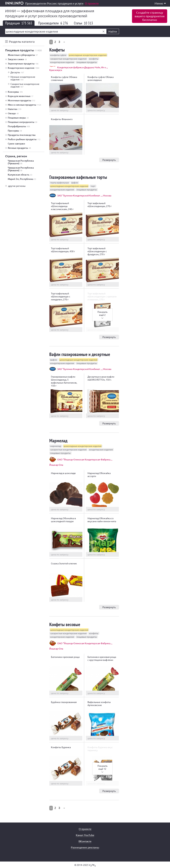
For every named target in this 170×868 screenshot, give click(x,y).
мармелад (56, 446)
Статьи (83, 23)
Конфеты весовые (65, 624)
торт (93, 186)
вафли (75, 183)
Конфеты (57, 50)
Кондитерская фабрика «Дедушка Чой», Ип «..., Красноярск (79, 69)
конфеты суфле (58, 55)
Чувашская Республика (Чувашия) (21, 162)
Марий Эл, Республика (22, 179)
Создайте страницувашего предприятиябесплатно (150, 16)
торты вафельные (60, 183)
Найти (113, 31)
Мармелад (58, 441)
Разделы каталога (22, 41)
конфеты (94, 59)
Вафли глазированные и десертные (80, 354)
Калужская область (20, 175)
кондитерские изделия (62, 62)
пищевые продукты (87, 62)
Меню (160, 3)
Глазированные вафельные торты (78, 177)
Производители (53, 23)
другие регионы (17, 186)
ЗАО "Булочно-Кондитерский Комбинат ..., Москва (84, 195)
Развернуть (109, 160)
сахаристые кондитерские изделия (68, 59)
